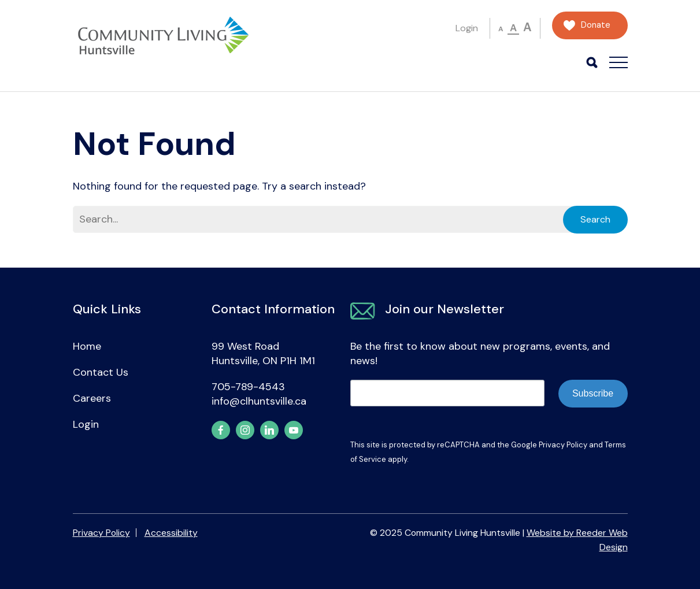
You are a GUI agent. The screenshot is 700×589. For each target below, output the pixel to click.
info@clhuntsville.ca (259, 401)
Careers (92, 398)
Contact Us (101, 372)
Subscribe (593, 393)
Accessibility (171, 533)
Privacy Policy (563, 445)
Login (467, 28)
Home (87, 346)
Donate (596, 25)
